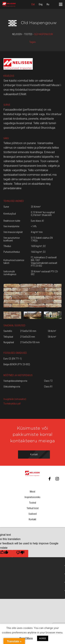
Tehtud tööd (33, 508)
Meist (32, 492)
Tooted (33, 503)
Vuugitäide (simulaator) (15, 399)
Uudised (33, 514)
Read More (26, 638)
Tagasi (32, 42)
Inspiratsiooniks (32, 497)
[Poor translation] (20, 554)
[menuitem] (33, 4)
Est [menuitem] (33, 4)
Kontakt (32, 519)
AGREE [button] (43, 638)
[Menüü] (61, 4)
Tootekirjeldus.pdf (12, 404)
